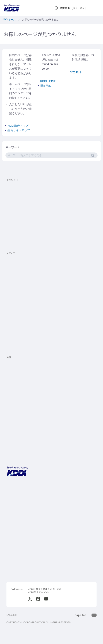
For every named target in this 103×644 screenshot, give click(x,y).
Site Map (46, 86)
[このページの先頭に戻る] (86, 615)
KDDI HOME (48, 81)
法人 (82, 8)
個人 (75, 8)
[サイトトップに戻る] (12, 8)
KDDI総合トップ (18, 126)
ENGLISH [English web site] (12, 615)
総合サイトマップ (19, 130)
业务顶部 (76, 72)
